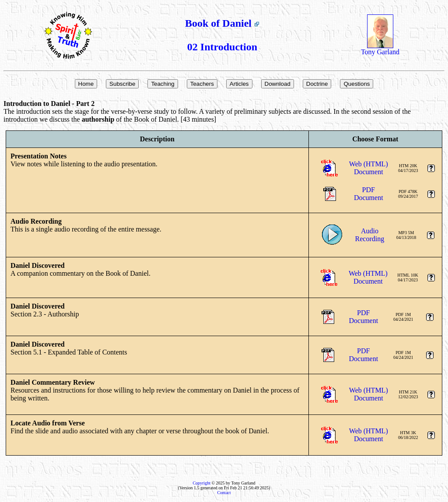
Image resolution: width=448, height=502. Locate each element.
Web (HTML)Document (369, 168)
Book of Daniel (222, 23)
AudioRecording (370, 235)
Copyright (201, 483)
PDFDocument (369, 194)
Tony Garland (380, 49)
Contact (224, 493)
